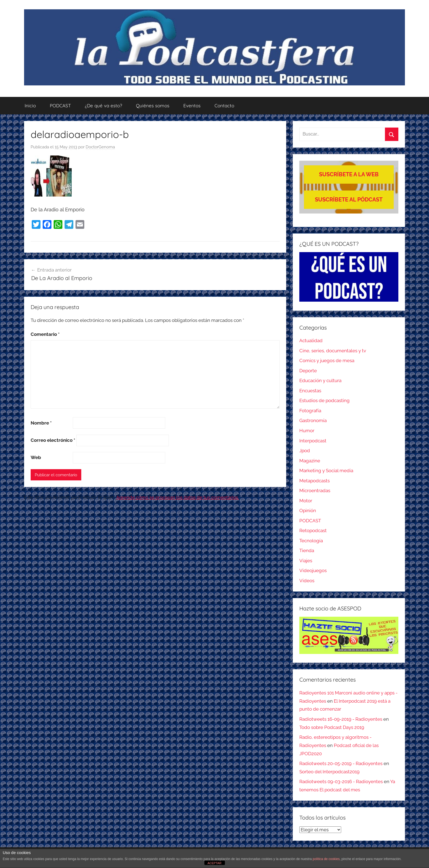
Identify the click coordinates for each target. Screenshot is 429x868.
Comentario (45, 334)
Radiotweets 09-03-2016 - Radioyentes (341, 782)
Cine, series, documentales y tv (333, 351)
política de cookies (326, 859)
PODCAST (60, 106)
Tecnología (311, 541)
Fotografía (310, 411)
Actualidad (311, 341)
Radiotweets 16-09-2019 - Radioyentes (341, 719)
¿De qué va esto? (103, 106)
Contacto (224, 106)
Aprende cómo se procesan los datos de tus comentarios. (178, 497)
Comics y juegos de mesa (327, 361)
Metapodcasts (314, 481)
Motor (306, 501)
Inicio (30, 106)
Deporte (308, 371)
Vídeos (307, 581)
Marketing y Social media (326, 471)
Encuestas (310, 391)
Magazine (310, 461)
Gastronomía (313, 420)
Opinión (308, 511)
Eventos (192, 106)
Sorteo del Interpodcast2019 (329, 772)
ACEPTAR (214, 863)
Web (36, 457)
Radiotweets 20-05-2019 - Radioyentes (341, 763)
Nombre (41, 423)
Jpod (305, 451)
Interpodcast (313, 441)
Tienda (307, 550)
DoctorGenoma (100, 147)
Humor (307, 431)
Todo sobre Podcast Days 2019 (332, 727)
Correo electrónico (53, 440)
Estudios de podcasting (324, 400)
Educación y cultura (320, 380)
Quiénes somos (153, 106)
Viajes (306, 561)
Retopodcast (313, 530)
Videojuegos (313, 570)
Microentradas (315, 491)
